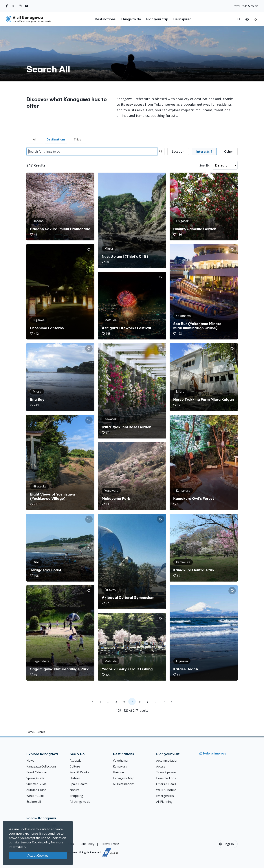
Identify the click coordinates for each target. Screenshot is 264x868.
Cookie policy (41, 842)
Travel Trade (110, 844)
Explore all (34, 802)
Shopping (76, 796)
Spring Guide (35, 778)
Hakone (118, 772)
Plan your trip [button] (157, 19)
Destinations (56, 139)
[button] (247, 19)
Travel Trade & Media (245, 6)
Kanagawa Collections (41, 766)
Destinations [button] (105, 19)
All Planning (164, 802)
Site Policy (88, 844)
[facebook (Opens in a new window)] (7, 6)
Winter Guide (35, 796)
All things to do (80, 802)
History (75, 778)
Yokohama (120, 761)
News (30, 761)
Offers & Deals (166, 784)
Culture (75, 766)
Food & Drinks (79, 772)
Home (30, 732)
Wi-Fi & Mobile (166, 790)
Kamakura (120, 766)
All (35, 139)
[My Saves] (255, 19)
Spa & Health (79, 784)
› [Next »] (172, 702)
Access (161, 766)
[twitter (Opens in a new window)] (13, 6)
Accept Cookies (38, 856)
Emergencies (165, 796)
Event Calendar (37, 772)
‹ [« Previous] (92, 702)
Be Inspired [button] (182, 19)
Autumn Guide (36, 790)
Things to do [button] (131, 19)
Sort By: (205, 165)
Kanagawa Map (124, 778)
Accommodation (167, 761)
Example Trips (166, 778)
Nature (75, 790)
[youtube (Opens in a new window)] (27, 6)
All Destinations (124, 784)
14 (164, 702)
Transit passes (166, 772)
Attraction (77, 761)
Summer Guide (36, 784)
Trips (77, 139)
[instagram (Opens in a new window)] (20, 6)
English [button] (227, 844)
